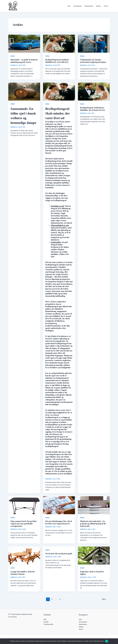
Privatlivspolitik (49, 624)
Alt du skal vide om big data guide (59, 554)
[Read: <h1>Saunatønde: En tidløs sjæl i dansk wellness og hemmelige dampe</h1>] (24, 91)
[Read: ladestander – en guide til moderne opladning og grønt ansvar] (24, 43)
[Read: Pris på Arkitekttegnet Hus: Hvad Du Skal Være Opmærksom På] (59, 505)
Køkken (99, 6)
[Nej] (116, 641)
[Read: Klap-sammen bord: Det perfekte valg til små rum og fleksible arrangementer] (24, 505)
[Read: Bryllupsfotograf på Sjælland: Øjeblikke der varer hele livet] (59, 43)
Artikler (13, 56)
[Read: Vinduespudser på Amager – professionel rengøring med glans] (94, 43)
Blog (45, 619)
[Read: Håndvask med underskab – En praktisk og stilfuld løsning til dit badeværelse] (94, 505)
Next (105, 599)
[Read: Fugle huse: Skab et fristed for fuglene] (94, 555)
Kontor (106, 6)
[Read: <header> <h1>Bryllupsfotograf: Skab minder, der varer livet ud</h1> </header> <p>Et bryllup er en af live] (59, 91)
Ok (107, 641)
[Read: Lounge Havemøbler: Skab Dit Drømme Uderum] (24, 555)
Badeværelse (89, 6)
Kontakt (46, 622)
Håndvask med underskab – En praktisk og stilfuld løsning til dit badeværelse (93, 524)
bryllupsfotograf (52, 446)
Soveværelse (78, 6)
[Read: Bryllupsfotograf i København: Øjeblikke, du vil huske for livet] (94, 91)
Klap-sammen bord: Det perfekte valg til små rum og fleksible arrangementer (24, 524)
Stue (69, 6)
